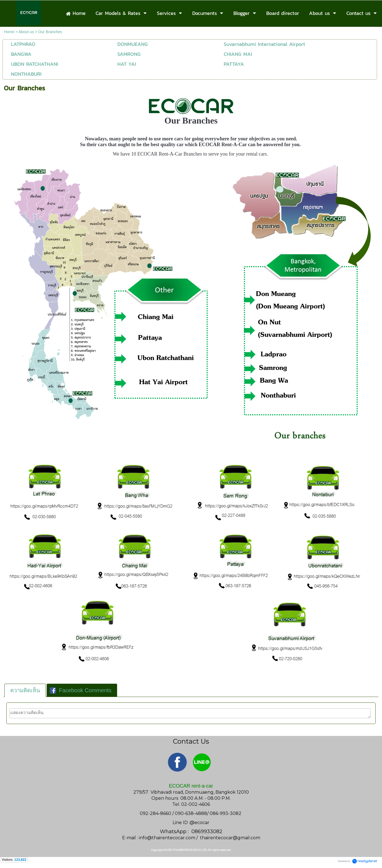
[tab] (25, 690)
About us (26, 32)
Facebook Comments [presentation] (81, 690)
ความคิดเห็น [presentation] (25, 690)
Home (9, 32)
